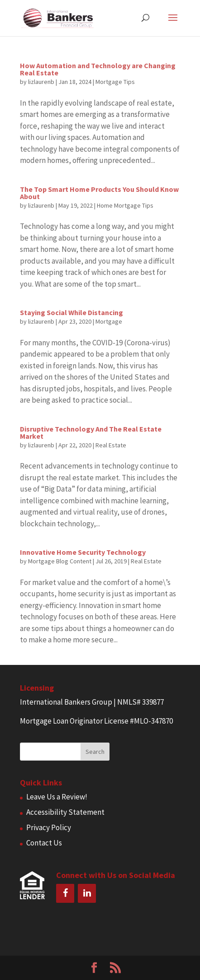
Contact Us (44, 843)
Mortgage (109, 321)
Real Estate (111, 445)
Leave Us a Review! (57, 797)
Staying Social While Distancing (71, 312)
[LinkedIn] (87, 893)
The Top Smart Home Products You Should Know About (99, 193)
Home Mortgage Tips (125, 205)
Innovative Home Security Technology (83, 552)
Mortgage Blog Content (60, 561)
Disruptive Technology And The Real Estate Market (91, 432)
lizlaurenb (41, 82)
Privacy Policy (49, 827)
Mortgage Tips (115, 82)
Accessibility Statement (65, 812)
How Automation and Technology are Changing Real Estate (98, 69)
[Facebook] (65, 893)
